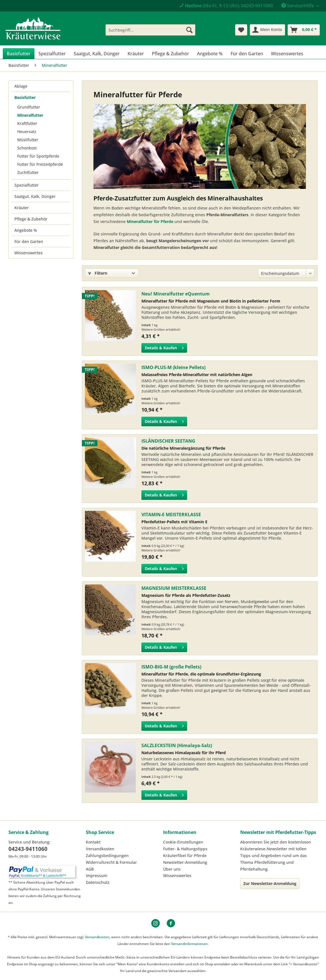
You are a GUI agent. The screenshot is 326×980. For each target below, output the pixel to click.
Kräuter (22, 208)
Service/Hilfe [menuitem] (298, 6)
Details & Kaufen (164, 347)
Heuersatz (27, 132)
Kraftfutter (27, 123)
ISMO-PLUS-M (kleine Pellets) (173, 367)
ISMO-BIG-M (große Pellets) (171, 667)
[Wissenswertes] (287, 54)
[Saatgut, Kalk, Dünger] (97, 54)
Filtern (98, 273)
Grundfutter (29, 107)
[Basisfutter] (19, 54)
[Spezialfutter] (52, 54)
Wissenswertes (29, 253)
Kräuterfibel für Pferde (185, 856)
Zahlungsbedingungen (107, 856)
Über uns (172, 869)
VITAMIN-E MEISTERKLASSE (171, 515)
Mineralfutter (30, 115)
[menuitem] (150, 30)
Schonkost (27, 148)
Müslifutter (28, 140)
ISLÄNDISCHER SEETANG (168, 441)
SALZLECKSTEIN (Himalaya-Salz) (177, 745)
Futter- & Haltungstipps (185, 849)
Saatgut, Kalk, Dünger (35, 196)
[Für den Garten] (247, 54)
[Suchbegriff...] (150, 30)
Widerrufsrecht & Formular (111, 862)
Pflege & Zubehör (31, 219)
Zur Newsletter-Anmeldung (270, 883)
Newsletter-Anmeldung (185, 862)
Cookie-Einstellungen (183, 842)
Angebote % (26, 230)
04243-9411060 (28, 849)
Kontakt (93, 842)
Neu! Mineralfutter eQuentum (176, 294)
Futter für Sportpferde (38, 156)
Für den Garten (29, 241)
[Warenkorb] (304, 30)
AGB (90, 869)
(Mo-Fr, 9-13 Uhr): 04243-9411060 (226, 6)
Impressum (97, 876)
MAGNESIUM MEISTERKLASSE (174, 588)
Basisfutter (25, 97)
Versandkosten (100, 849)
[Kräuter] (136, 54)
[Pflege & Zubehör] (170, 54)
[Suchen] (189, 30)
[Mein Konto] (267, 30)
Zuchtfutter (28, 172)
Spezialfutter (27, 185)
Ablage (21, 86)
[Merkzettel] (241, 30)
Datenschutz (98, 882)
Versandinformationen (189, 944)
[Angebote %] (210, 54)
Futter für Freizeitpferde (40, 164)
